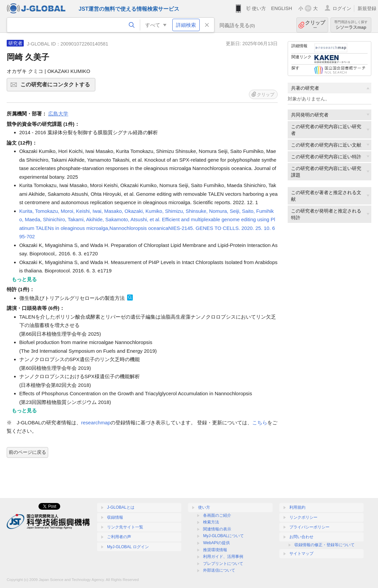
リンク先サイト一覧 (125, 527)
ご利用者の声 (119, 537)
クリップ (315, 25)
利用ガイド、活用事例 (223, 557)
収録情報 (115, 517)
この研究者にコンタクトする (57, 87)
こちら (260, 423)
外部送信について (219, 570)
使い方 (259, 8)
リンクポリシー (303, 517)
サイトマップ (301, 554)
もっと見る (24, 279)
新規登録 (367, 8)
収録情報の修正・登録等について (324, 545)
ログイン (342, 8)
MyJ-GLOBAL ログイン (128, 547)
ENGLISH (281, 8)
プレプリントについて (223, 564)
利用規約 (297, 507)
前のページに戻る (27, 452)
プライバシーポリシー (309, 527)
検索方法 (211, 522)
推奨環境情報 (215, 550)
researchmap (96, 423)
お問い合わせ (301, 537)
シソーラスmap (351, 25)
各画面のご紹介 (217, 515)
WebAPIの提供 (216, 543)
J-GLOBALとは (121, 507)
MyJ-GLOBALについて (223, 536)
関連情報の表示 (217, 529)
